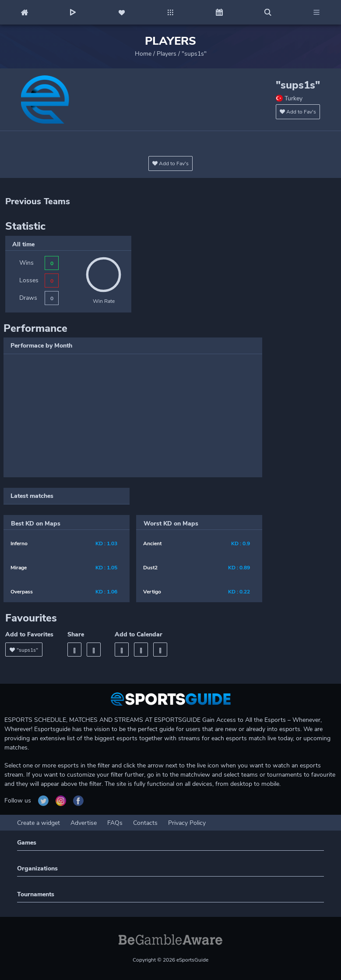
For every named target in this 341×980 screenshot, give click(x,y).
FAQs (115, 823)
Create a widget (39, 823)
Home (143, 54)
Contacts (145, 823)
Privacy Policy (187, 823)
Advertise (84, 823)
